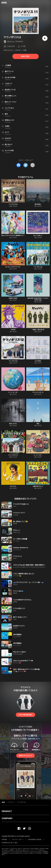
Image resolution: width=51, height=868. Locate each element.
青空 (38, 424)
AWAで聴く (25, 56)
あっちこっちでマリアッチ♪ (13, 267)
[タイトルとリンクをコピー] (33, 165)
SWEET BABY (13, 298)
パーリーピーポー (13, 392)
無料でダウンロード (25, 756)
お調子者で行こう (38, 486)
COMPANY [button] (7, 818)
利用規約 (4, 840)
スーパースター (38, 455)
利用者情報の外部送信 (35, 840)
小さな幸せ (38, 361)
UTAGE (13, 330)
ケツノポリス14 (13, 204)
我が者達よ (38, 204)
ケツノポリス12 (13, 361)
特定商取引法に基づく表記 (10, 843)
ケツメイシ (19, 42)
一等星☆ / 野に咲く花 (38, 330)
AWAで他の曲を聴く (25, 715)
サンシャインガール (38, 392)
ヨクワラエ (13, 486)
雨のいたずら (13, 424)
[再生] (45, 38)
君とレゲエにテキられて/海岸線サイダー (13, 236)
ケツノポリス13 (38, 267)
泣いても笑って (38, 236)
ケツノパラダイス (13, 455)
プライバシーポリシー (18, 840)
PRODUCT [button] (7, 811)
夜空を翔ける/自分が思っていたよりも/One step (38, 299)
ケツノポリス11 (22, 802)
